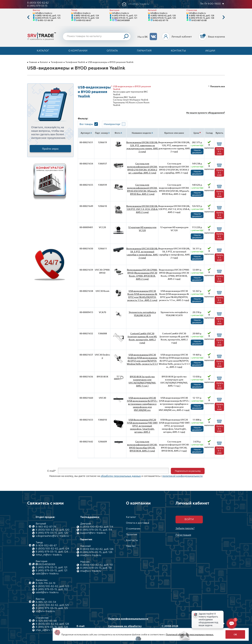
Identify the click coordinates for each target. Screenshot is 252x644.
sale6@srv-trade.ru (47, 592)
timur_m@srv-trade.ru (49, 555)
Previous (28, 17)
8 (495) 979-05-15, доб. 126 (96, 552)
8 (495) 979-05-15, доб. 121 (125, 15)
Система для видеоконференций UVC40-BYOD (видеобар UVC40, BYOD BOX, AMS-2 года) (142, 446)
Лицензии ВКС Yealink (124, 97)
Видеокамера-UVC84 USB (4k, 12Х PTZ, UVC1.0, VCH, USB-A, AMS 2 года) (142, 209)
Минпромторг (112, 124)
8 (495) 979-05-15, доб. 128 (202, 18)
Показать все (218, 86)
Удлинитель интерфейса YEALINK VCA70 (142, 314)
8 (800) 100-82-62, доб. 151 (97, 565)
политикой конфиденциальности (182, 476)
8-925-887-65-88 (199, 20)
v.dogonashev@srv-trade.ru (52, 536)
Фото (117, 133)
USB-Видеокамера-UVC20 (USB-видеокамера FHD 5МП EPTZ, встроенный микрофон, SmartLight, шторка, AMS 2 (142, 426)
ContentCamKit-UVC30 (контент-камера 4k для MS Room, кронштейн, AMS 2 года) (142, 338)
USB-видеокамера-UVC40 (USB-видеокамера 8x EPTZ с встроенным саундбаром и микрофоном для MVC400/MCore (142, 404)
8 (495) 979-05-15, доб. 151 (96, 568)
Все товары (86, 124)
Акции (210, 51)
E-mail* (52, 471)
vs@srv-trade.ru (45, 611)
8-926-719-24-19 (45, 583)
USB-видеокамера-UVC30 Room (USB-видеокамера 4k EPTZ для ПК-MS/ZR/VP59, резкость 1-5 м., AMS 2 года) (142, 296)
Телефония (57, 62)
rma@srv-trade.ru (91, 555)
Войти (189, 519)
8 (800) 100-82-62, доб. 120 (163, 15)
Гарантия (144, 51)
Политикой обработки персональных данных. (190, 634)
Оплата (112, 51)
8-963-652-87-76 (161, 20)
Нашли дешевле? (197, 151)
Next (224, 17)
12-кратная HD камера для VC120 (142, 229)
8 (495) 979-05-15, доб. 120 (163, 18)
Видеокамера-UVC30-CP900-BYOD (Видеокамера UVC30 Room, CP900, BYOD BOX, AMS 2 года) (142, 274)
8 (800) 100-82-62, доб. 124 (86, 15)
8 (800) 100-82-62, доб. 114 (97, 527)
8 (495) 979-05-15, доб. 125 (48, 18)
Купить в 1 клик (220, 151)
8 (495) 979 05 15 (37, 6)
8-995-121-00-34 (45, 20)
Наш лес (131, 546)
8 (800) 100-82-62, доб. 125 (48, 15)
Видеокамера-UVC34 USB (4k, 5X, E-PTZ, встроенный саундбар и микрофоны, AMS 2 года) (142, 253)
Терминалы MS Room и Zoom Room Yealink (131, 104)
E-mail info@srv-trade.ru (88, 628)
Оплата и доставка (138, 523)
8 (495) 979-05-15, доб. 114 (96, 530)
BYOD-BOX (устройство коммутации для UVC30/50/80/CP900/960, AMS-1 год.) (142, 381)
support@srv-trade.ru (93, 533)
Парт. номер (101, 133)
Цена (196, 133)
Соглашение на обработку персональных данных (125, 628)
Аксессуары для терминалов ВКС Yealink (130, 93)
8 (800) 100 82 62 (38, 3)
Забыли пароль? (185, 528)
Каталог (43, 51)
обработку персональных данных (121, 476)
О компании (78, 51)
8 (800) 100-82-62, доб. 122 (52, 586)
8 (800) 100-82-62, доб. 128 (202, 15)
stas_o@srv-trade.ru (48, 630)
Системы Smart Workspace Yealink (131, 100)
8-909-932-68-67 (84, 20)
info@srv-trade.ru (44, 13)
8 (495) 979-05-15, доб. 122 (52, 589)
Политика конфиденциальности (128, 619)
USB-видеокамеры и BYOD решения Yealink (132, 88)
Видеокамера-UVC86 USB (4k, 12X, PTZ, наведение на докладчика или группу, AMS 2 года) (142, 147)
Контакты (178, 51)
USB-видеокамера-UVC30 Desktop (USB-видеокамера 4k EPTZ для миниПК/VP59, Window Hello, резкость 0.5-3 (142, 359)
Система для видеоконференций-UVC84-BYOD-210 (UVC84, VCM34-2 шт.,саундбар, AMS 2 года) (142, 168)
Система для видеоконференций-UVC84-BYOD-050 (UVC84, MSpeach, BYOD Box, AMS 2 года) (142, 189)
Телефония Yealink (75, 62)
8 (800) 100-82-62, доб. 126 (97, 549)
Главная (33, 62)
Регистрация (183, 535)
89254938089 (124, 20)
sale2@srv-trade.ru (47, 574)
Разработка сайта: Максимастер (205, 628)
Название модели (141, 133)
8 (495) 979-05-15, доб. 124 (86, 18)
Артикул (85, 133)
